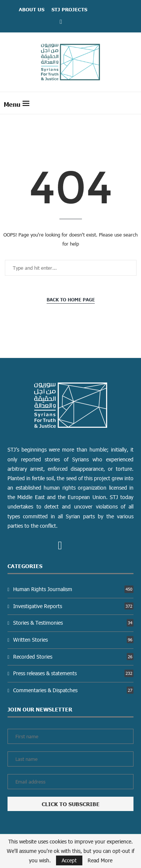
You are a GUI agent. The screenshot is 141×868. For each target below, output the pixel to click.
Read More (100, 860)
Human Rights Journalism (73, 589)
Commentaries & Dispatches (73, 690)
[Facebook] (61, 21)
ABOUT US (32, 9)
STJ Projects (69, 9)
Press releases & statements (73, 673)
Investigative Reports (73, 606)
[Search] (133, 103)
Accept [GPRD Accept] (69, 860)
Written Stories (73, 640)
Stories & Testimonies (73, 623)
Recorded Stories (73, 657)
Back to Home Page (71, 300)
